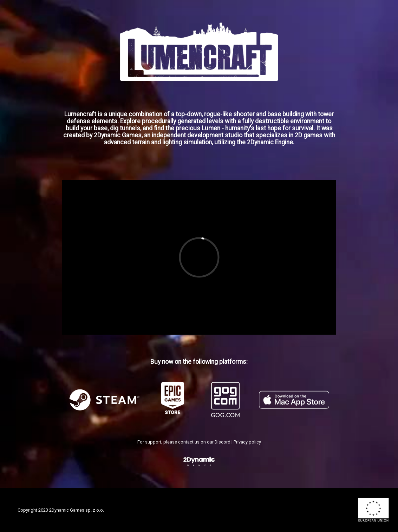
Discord (223, 442)
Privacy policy (247, 442)
